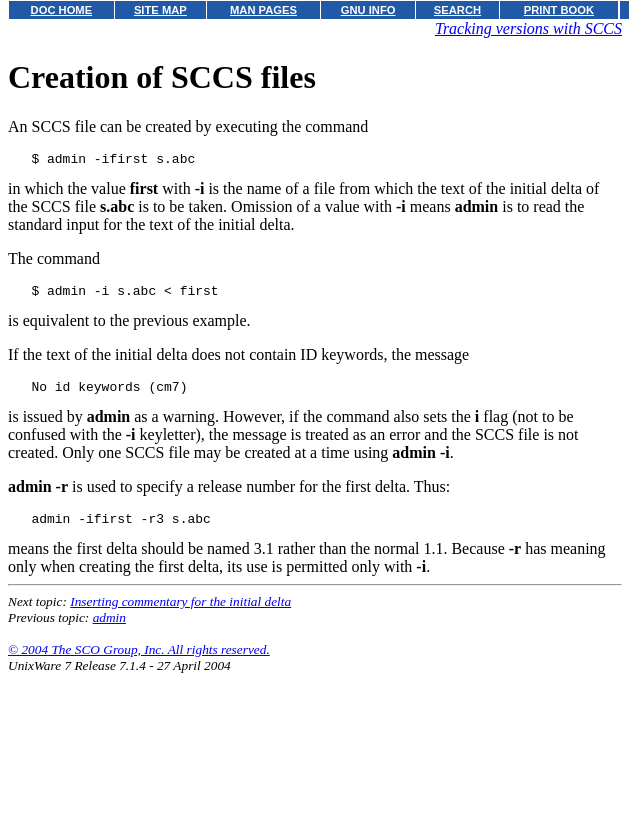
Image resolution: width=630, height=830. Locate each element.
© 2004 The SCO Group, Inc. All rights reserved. (139, 661)
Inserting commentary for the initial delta (180, 613)
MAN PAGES (263, 10)
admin (109, 629)
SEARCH (457, 10)
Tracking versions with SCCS (528, 28)
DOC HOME (62, 10)
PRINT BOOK (559, 10)
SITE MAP (160, 10)
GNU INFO (368, 10)
